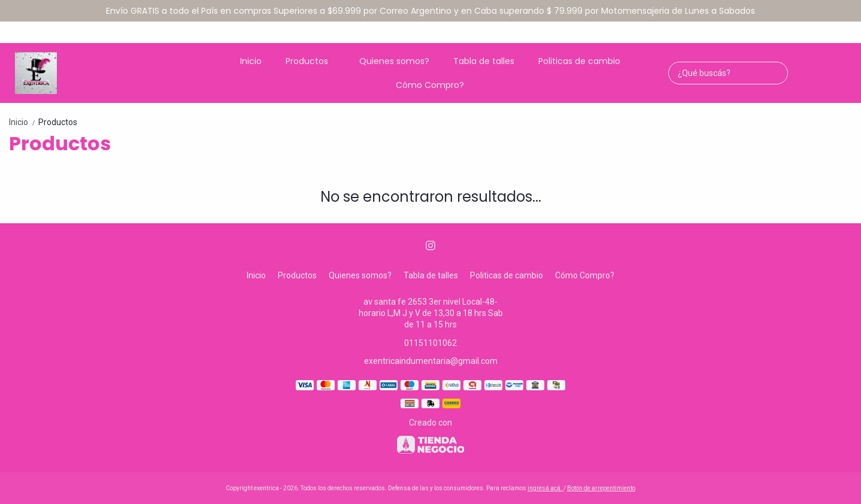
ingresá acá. (545, 488)
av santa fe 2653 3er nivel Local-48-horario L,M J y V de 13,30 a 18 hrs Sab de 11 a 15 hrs (431, 313)
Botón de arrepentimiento (601, 488)
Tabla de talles (484, 61)
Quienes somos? (394, 61)
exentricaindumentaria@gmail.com (431, 361)
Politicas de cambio (579, 61)
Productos (313, 61)
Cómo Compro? (430, 85)
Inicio (251, 61)
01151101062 (430, 343)
